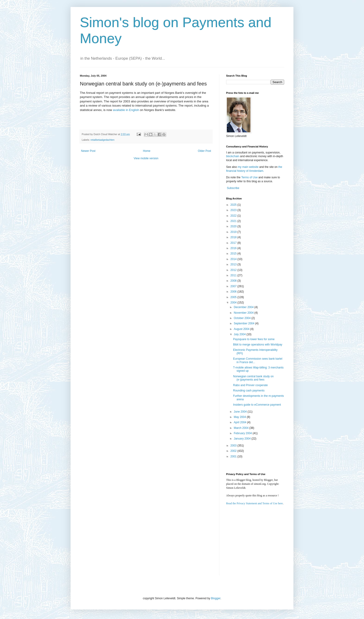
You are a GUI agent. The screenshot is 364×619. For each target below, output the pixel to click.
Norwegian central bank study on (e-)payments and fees (253, 378)
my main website (248, 167)
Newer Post (88, 151)
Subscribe (233, 188)
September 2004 (244, 323)
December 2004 (244, 307)
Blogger (216, 598)
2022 (234, 216)
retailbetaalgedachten (102, 140)
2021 (234, 221)
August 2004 (242, 329)
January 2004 (243, 439)
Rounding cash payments (249, 391)
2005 (234, 297)
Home (147, 151)
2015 (234, 254)
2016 (234, 248)
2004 (234, 303)
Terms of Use (249, 177)
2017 (234, 243)
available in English (126, 110)
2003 (234, 446)
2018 (234, 237)
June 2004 (241, 412)
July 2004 (240, 334)
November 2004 (244, 313)
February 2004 (243, 433)
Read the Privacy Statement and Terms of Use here (254, 503)
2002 (234, 451)
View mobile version (146, 158)
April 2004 (240, 422)
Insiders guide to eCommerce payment (257, 405)
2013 (234, 264)
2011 (234, 275)
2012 (234, 270)
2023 (234, 210)
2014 (234, 259)
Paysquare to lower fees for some (254, 339)
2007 (234, 286)
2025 (234, 205)
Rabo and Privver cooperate (250, 385)
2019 (234, 232)
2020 (234, 226)
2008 (234, 281)
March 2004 (242, 428)
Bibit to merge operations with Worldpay (258, 345)
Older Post (204, 151)
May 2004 (240, 417)
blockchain (233, 156)
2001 (234, 456)
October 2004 (243, 318)
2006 (234, 292)
